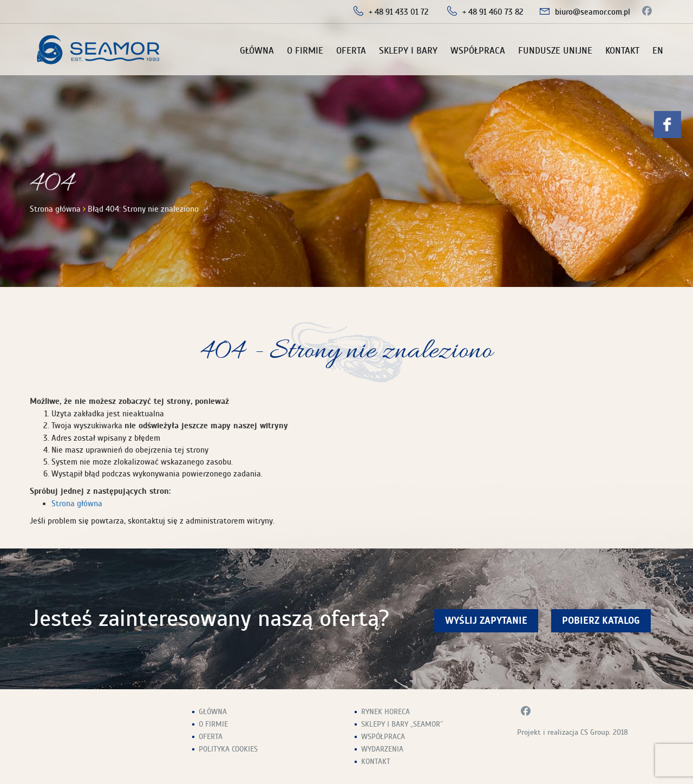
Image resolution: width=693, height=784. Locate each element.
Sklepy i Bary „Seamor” (402, 724)
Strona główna (55, 209)
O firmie (305, 51)
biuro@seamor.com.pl (593, 12)
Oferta (351, 51)
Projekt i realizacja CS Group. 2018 (573, 732)
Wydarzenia (382, 749)
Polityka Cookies (228, 749)
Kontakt (622, 51)
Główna (257, 51)
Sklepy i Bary (408, 51)
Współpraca (478, 51)
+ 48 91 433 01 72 (399, 12)
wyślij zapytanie (486, 621)
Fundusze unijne (555, 51)
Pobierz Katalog (601, 621)
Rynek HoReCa (385, 712)
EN (658, 51)
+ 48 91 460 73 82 (493, 12)
